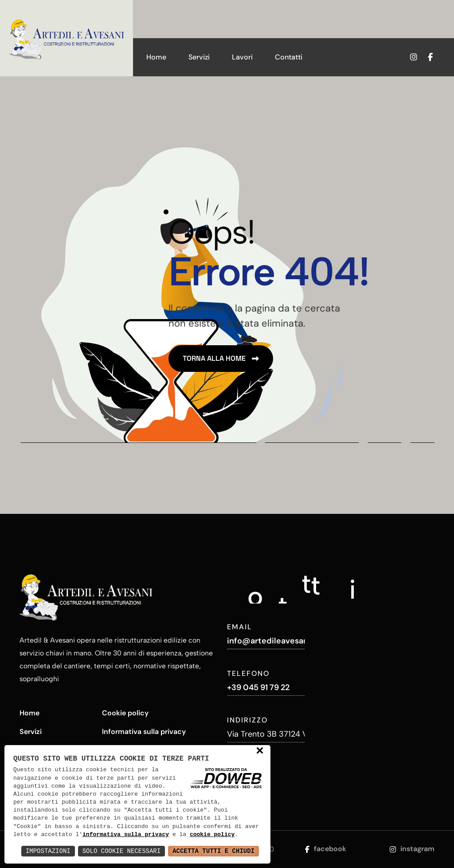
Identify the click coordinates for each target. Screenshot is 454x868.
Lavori (242, 57)
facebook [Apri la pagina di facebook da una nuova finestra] (326, 849)
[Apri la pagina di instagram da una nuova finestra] (412, 57)
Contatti (289, 57)
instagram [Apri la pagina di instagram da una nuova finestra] (412, 849)
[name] (221, 359)
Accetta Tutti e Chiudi (213, 851)
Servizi (199, 57)
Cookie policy (125, 713)
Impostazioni (48, 851)
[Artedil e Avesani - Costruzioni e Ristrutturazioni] (67, 38)
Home (156, 57)
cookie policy (212, 835)
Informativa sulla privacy (144, 732)
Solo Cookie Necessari (121, 851)
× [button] (260, 751)
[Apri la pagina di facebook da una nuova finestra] (436, 57)
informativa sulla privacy (126, 835)
